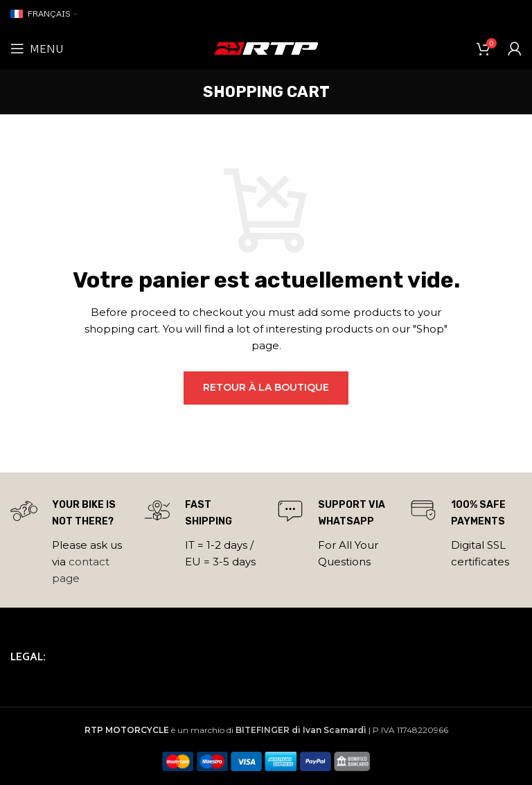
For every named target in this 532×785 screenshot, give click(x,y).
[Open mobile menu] (37, 48)
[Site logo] (266, 47)
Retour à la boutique (266, 387)
